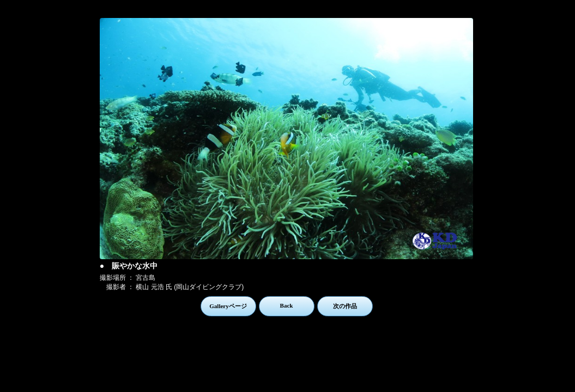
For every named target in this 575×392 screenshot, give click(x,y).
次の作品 (345, 306)
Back (287, 305)
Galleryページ (228, 306)
